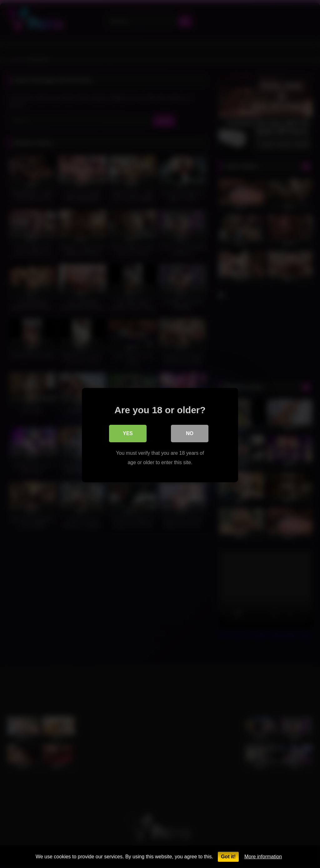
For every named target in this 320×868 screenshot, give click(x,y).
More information (263, 857)
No (190, 432)
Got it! (228, 857)
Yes (128, 432)
